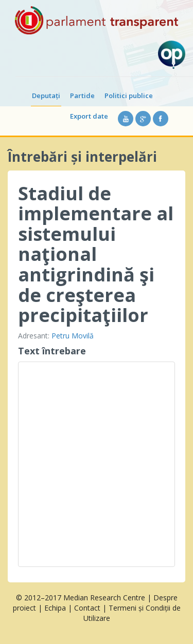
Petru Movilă (73, 336)
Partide (82, 96)
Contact (87, 608)
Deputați (46, 96)
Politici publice (129, 96)
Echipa (55, 608)
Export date (89, 116)
